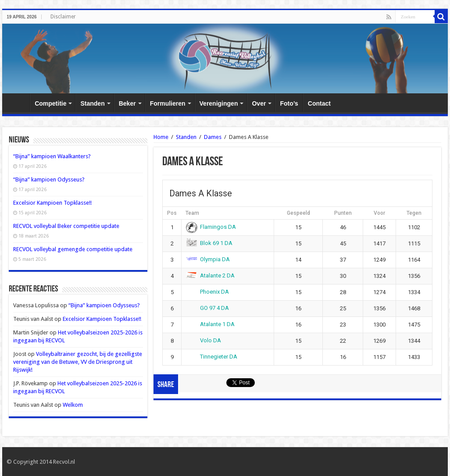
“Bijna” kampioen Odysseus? (49, 179)
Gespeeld (298, 213)
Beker (127, 103)
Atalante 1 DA (211, 324)
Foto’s (289, 103)
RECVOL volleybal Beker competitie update (66, 226)
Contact (319, 103)
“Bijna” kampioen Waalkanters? (52, 156)
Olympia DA (208, 259)
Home (18, 103)
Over (259, 103)
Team (192, 213)
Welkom (73, 405)
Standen (92, 103)
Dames (213, 137)
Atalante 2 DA (211, 275)
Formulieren (168, 103)
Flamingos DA (211, 227)
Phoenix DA (208, 292)
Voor (379, 213)
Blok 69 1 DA (209, 243)
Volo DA (204, 340)
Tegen (414, 213)
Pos (172, 213)
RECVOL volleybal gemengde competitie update (73, 249)
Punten (343, 213)
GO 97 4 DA (208, 308)
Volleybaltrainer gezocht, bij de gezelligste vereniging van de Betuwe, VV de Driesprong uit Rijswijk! (78, 362)
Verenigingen (219, 103)
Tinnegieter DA (212, 357)
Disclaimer (63, 17)
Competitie (50, 103)
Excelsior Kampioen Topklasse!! (52, 203)
